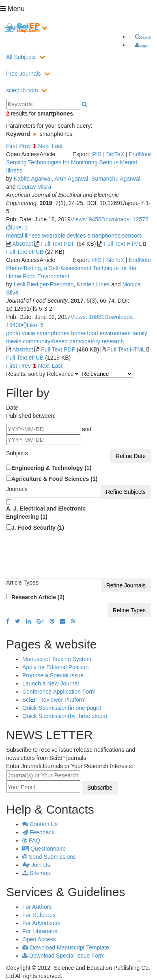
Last (57, 146)
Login (141, 45)
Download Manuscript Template (66, 947)
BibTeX (115, 154)
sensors (131, 236)
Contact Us (40, 824)
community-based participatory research (72, 341)
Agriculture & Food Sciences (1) (54, 479)
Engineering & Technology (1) (51, 468)
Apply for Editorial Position (55, 667)
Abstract (23, 244)
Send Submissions (49, 857)
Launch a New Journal (51, 683)
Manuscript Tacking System (57, 659)
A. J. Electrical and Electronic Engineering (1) (46, 513)
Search (143, 37)
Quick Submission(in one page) (62, 708)
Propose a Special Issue (53, 675)
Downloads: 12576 (125, 219)
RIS (97, 154)
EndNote (140, 154)
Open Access (39, 939)
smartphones (103, 236)
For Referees (39, 915)
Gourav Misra (34, 187)
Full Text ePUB (25, 252)
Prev (25, 146)
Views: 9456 (86, 219)
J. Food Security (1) (38, 528)
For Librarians (40, 931)
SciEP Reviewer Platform (54, 700)
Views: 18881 (88, 317)
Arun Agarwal (71, 179)
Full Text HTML (123, 244)
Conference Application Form (59, 692)
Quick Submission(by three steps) (65, 716)
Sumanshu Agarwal (116, 179)
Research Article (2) (38, 597)
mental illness (23, 236)
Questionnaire (44, 849)
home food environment (100, 333)
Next (44, 146)
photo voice (21, 333)
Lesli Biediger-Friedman (44, 284)
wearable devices (63, 236)
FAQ (31, 840)
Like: (17, 227)
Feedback (38, 832)
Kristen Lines (93, 284)
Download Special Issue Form (63, 956)
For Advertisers (41, 923)
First (12, 146)
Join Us (36, 865)
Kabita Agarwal (33, 179)
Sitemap (36, 873)
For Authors (37, 907)
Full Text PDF (58, 244)
